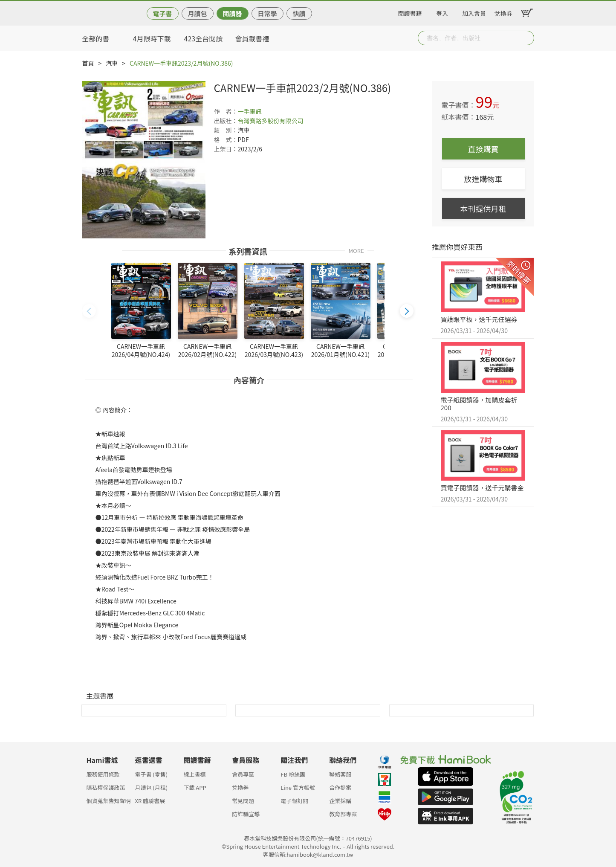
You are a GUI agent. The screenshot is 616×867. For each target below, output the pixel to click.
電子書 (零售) (151, 774)
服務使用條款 (103, 774)
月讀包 (197, 13)
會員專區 (243, 774)
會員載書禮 (252, 38)
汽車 (112, 63)
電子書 (162, 13)
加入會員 (474, 12)
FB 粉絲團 (293, 774)
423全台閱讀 (204, 38)
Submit (527, 38)
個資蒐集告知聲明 (109, 801)
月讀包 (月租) (151, 787)
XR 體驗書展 (150, 801)
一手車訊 (250, 111)
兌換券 (503, 12)
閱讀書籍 (410, 12)
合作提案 (340, 787)
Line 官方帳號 (298, 787)
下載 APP (195, 787)
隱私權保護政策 (106, 787)
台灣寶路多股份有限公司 (271, 121)
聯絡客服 (340, 774)
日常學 (267, 13)
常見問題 (243, 801)
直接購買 (483, 149)
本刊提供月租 (483, 209)
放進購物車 (483, 179)
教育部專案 (343, 814)
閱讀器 (232, 13)
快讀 (299, 13)
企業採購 (340, 801)
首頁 (88, 63)
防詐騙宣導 (246, 814)
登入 (442, 12)
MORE (356, 250)
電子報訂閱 (294, 801)
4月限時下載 (152, 38)
